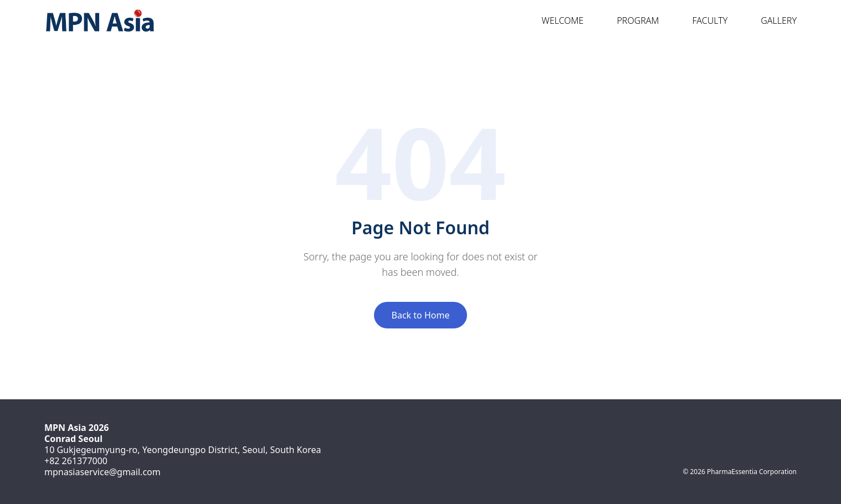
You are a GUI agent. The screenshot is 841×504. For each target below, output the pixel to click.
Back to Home (421, 315)
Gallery (773, 20)
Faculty (705, 20)
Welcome (557, 20)
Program (632, 20)
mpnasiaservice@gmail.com (102, 472)
